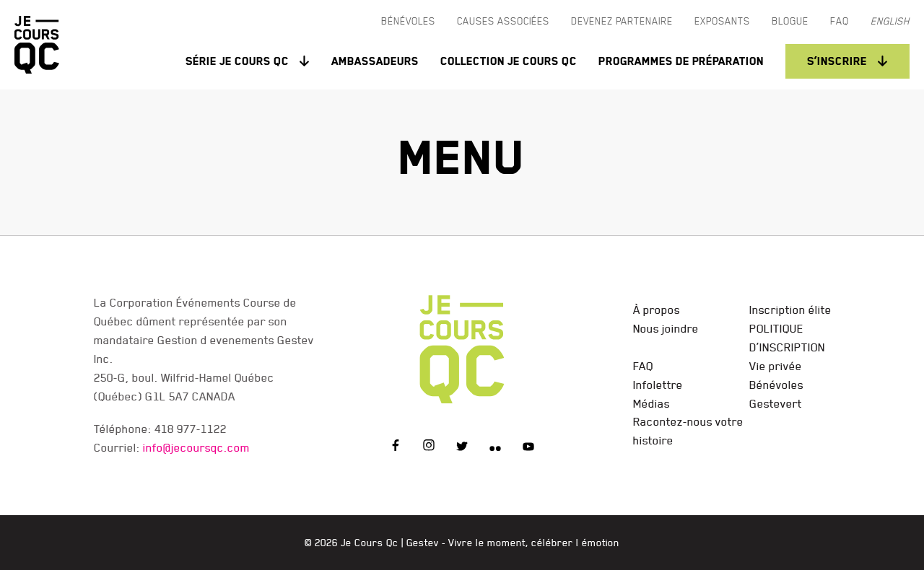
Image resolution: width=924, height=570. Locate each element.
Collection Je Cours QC (509, 61)
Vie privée (776, 366)
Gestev (423, 543)
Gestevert (776, 403)
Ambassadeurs (375, 61)
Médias (651, 403)
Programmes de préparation (681, 61)
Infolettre (658, 385)
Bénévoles (776, 385)
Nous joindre (666, 328)
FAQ (643, 366)
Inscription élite (790, 310)
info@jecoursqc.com (196, 447)
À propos (657, 310)
